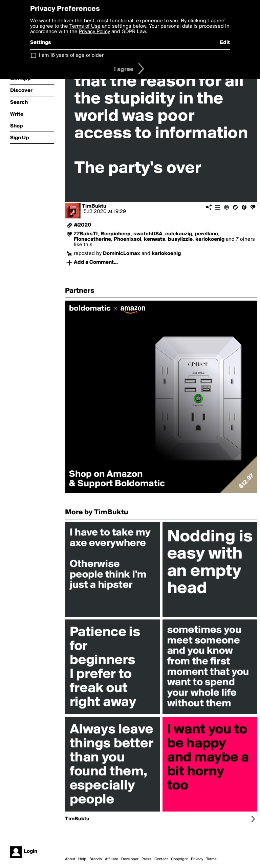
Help (82, 859)
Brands (96, 859)
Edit (225, 43)
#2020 (83, 225)
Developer (130, 859)
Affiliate (112, 859)
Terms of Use (85, 26)
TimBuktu (94, 206)
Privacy (197, 859)
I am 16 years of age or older (71, 55)
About (70, 859)
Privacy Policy (94, 32)
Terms (211, 859)
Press (146, 859)
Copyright (179, 859)
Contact (161, 859)
